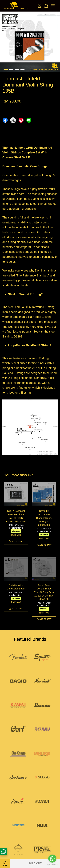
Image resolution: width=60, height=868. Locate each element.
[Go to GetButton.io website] (52, 865)
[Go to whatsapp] (52, 859)
